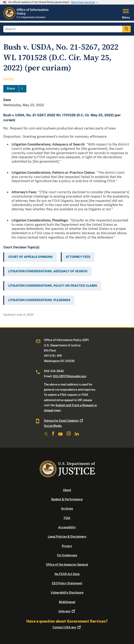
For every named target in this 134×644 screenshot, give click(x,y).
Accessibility (67, 527)
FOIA (67, 518)
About (67, 490)
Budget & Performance (67, 499)
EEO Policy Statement (67, 583)
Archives (67, 509)
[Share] (15, 89)
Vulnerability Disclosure (67, 593)
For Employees (67, 555)
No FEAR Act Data (67, 574)
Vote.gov (67, 611)
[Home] (27, 18)
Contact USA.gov (67, 627)
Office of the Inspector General (67, 565)
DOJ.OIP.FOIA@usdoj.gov (70, 376)
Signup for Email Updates (64, 421)
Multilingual (67, 602)
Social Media (53, 426)
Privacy (67, 546)
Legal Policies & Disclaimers (67, 537)
